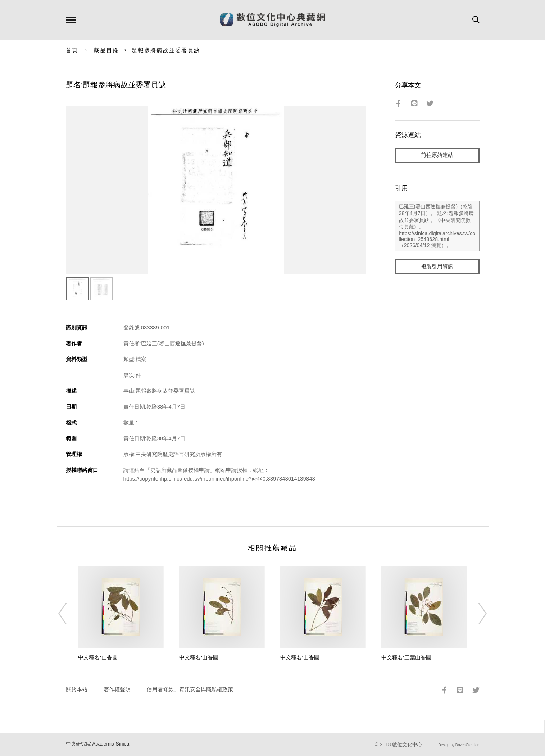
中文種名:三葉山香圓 (406, 657)
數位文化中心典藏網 (272, 20)
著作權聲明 (117, 689)
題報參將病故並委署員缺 (166, 50)
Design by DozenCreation (459, 745)
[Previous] (69, 614)
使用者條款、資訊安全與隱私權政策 (190, 689)
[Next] (476, 614)
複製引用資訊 (437, 267)
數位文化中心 (407, 745)
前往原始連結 (437, 155)
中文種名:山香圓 (98, 657)
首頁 (72, 50)
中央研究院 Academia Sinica (98, 744)
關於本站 (77, 689)
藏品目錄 (106, 50)
